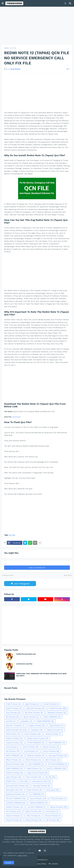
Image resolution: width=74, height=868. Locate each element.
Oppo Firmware (14, 777)
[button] (3, 3)
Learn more (22, 855)
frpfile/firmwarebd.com (26, 654)
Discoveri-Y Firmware (15, 726)
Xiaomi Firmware (34, 820)
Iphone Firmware (51, 747)
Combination (26, 721)
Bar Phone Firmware (34, 713)
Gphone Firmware (55, 730)
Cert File (11, 721)
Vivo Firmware (13, 811)
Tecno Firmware (38, 799)
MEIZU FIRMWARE (14, 756)
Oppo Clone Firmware (37, 773)
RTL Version (53, 864)
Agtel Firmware (32, 704)
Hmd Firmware (13, 734)
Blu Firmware (12, 717)
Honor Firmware (33, 734)
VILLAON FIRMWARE (37, 807)
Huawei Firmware (14, 743)
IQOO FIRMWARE (57, 743)
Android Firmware (58, 708)
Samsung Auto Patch (42, 781)
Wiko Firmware (34, 816)
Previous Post (8, 575)
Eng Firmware (56, 726)
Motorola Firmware (15, 764)
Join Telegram (20, 584)
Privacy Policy (41, 864)
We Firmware (52, 811)
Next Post (67, 575)
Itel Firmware (13, 751)
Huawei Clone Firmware (38, 738)
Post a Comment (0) (37, 568)
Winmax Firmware (53, 816)
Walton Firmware (33, 811)
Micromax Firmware (58, 756)
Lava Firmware (31, 751)
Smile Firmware (35, 790)
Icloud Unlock (12, 747)
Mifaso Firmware (14, 760)
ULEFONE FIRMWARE (16, 803)
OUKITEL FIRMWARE (56, 769)
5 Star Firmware (13, 704)
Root (24, 781)
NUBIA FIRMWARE (14, 769)
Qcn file (13, 48)
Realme (11, 781)
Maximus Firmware (36, 756)
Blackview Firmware (57, 713)
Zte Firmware (53, 820)
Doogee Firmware (37, 726)
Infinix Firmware (31, 747)
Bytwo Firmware (31, 717)
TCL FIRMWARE (37, 794)
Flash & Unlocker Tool (16, 730)
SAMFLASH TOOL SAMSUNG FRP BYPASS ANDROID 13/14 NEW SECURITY (41, 675)
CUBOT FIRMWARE (52, 717)
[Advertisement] (37, 26)
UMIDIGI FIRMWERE (39, 803)
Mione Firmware (33, 760)
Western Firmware (14, 816)
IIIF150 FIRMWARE (36, 743)
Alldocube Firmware (35, 708)
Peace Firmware (33, 777)
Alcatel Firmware (14, 708)
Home (6, 48)
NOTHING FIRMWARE (58, 764)
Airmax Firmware (51, 704)
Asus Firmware (13, 713)
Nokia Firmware (34, 769)
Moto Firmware (53, 760)
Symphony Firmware (15, 794)
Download (16, 417)
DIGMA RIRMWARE (45, 721)
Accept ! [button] (9, 863)
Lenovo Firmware (51, 751)
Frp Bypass (37, 730)
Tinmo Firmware (58, 799)
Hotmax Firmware (53, 734)
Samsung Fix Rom (14, 790)
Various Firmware (58, 807)
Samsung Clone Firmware (17, 786)
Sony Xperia (53, 790)
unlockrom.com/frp (24, 664)
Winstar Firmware (14, 820)
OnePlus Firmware (15, 773)
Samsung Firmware (42, 786)
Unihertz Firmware (15, 807)
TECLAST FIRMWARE (16, 799)
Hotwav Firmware (14, 738)
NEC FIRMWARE (36, 764)
